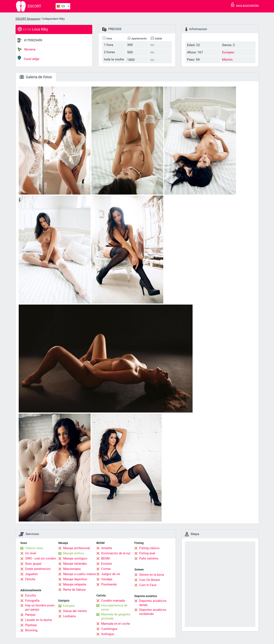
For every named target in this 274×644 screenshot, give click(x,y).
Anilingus (108, 634)
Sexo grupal (33, 564)
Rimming (31, 630)
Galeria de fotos (36, 77)
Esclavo (107, 564)
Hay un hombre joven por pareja (40, 607)
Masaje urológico (75, 558)
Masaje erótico (74, 553)
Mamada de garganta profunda (116, 616)
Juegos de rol (111, 574)
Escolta (30, 595)
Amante (107, 548)
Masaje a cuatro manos (80, 574)
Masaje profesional (77, 548)
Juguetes (31, 574)
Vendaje (107, 579)
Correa (106, 569)
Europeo (228, 52)
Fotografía (32, 601)
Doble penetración (38, 569)
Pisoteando (109, 584)
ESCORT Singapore (28, 19)
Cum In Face (148, 585)
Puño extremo (149, 558)
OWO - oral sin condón (41, 558)
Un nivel (31, 553)
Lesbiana (69, 616)
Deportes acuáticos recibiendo (153, 612)
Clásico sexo (34, 548)
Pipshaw (31, 625)
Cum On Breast (150, 580)
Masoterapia (72, 569)
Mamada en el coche (116, 624)
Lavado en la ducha (38, 620)
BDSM (105, 558)
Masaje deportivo (75, 579)
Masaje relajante (75, 584)
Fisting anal (147, 553)
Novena (27, 49)
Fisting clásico (149, 548)
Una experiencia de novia (114, 607)
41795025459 (33, 40)
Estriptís (69, 606)
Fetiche (30, 579)
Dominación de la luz (116, 553)
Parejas (30, 615)
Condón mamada (113, 601)
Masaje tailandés (75, 564)
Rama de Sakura (74, 590)
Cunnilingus (109, 629)
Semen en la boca (152, 575)
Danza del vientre (75, 611)
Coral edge (28, 58)
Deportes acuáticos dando (153, 603)
